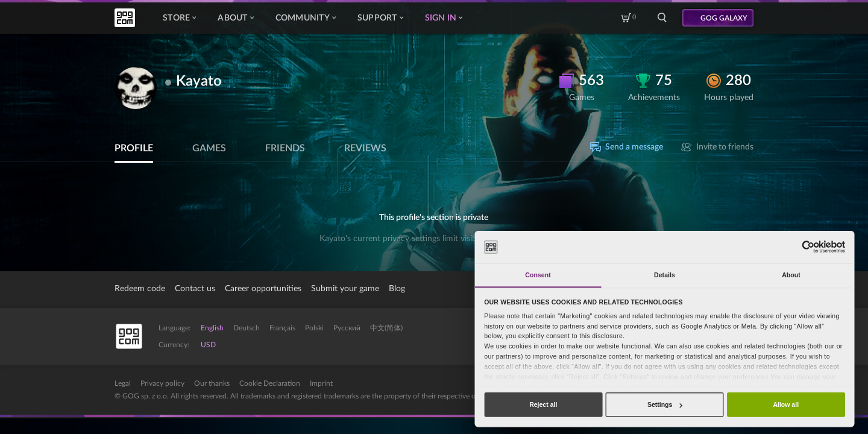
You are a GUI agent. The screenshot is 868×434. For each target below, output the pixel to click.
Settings (665, 404)
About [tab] (791, 275)
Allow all (786, 404)
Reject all (543, 404)
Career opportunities (263, 289)
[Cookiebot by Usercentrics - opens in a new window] (808, 247)
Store (179, 18)
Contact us (195, 289)
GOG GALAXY (724, 18)
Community (306, 18)
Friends (285, 148)
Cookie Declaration (270, 383)
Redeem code (140, 289)
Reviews (365, 148)
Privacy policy (162, 383)
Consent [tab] (538, 275)
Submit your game (345, 289)
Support (380, 18)
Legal (123, 383)
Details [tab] (665, 275)
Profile (134, 148)
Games (209, 148)
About (235, 18)
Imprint (321, 383)
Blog (397, 289)
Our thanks (212, 383)
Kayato (199, 81)
